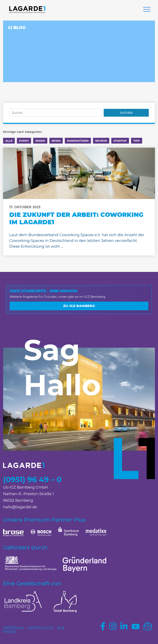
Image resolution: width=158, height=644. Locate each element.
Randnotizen (78, 141)
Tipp (137, 141)
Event (24, 141)
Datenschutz (41, 628)
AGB (61, 628)
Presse (10, 632)
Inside (40, 141)
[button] (147, 10)
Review (101, 141)
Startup (120, 141)
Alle (9, 141)
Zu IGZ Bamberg (79, 306)
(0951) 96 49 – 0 (32, 480)
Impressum (14, 628)
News (56, 141)
